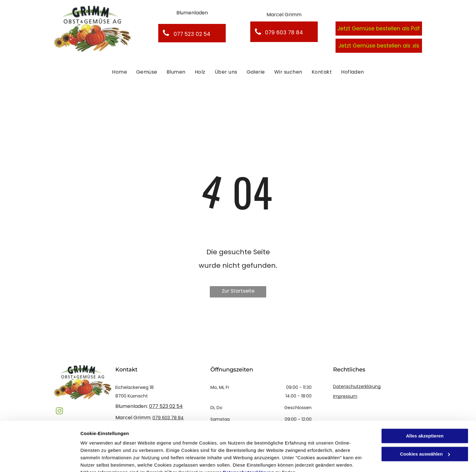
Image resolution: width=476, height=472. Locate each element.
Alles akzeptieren (425, 407)
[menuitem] (119, 72)
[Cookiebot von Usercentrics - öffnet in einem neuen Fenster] (40, 460)
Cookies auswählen (102, 460)
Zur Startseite (238, 291)
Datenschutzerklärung (248, 443)
